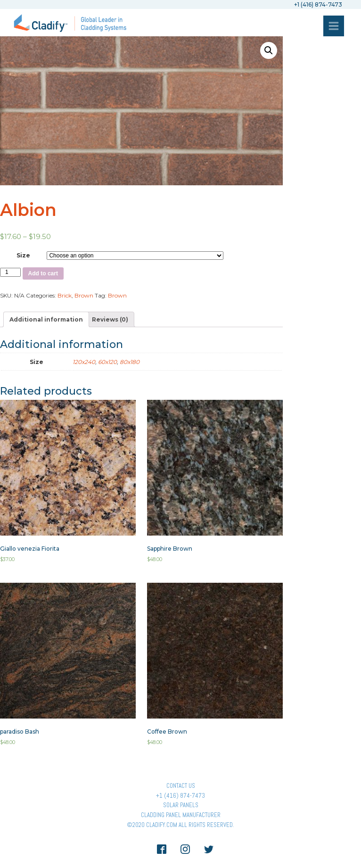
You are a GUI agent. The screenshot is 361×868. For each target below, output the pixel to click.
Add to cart (43, 273)
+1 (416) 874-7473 (180, 796)
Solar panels (181, 805)
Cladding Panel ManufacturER (181, 815)
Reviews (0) (110, 319)
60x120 (107, 362)
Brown (84, 295)
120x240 (84, 362)
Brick (65, 295)
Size (23, 255)
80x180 (130, 362)
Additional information (46, 319)
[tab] (46, 319)
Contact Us (181, 786)
